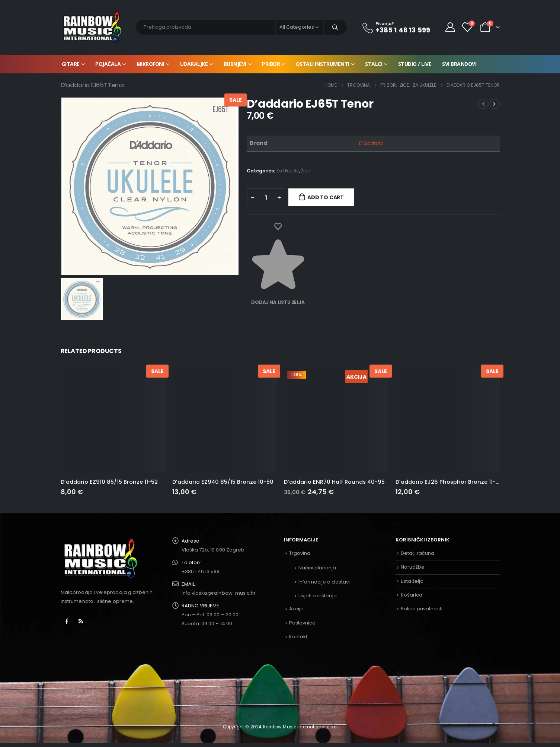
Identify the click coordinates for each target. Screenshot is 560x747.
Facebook (67, 621)
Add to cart (326, 197)
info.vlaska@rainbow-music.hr (219, 593)
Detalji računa (418, 553)
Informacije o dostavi (324, 582)
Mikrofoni (151, 64)
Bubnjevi (235, 64)
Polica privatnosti (422, 609)
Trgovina (300, 553)
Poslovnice (303, 623)
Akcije (296, 609)
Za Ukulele (287, 171)
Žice (305, 171)
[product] (113, 420)
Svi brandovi (459, 64)
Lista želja (412, 581)
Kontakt (298, 637)
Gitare (71, 64)
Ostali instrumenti (323, 64)
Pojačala (108, 64)
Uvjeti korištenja (318, 596)
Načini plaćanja (317, 568)
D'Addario (372, 143)
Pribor (271, 64)
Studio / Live (415, 64)
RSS (81, 621)
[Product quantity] (266, 197)
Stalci (374, 64)
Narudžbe (413, 567)
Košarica (412, 595)
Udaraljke (194, 64)
